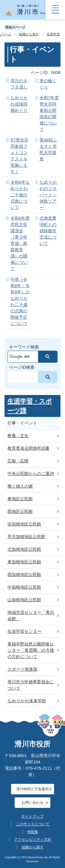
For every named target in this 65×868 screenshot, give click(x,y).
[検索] (24, 357)
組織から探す (29, 34)
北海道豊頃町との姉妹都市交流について (48, 231)
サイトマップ (32, 816)
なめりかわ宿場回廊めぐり (19, 104)
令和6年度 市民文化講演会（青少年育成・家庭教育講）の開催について (20, 243)
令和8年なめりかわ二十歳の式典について (20, 195)
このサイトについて (33, 824)
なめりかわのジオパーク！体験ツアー (48, 195)
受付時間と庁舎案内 (33, 789)
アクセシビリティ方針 (33, 839)
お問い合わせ (32, 803)
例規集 (33, 832)
